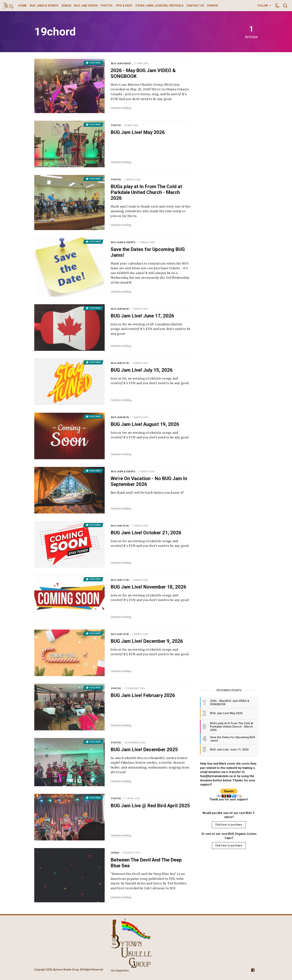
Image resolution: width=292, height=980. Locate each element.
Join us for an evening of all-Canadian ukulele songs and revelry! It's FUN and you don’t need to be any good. (151, 329)
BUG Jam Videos (86, 6)
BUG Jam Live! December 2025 (144, 750)
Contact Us (195, 6)
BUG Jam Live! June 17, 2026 (142, 316)
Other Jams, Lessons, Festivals (159, 6)
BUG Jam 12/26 (120, 634)
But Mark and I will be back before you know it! (147, 493)
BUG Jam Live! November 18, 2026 (148, 587)
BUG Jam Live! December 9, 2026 (147, 641)
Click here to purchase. (229, 825)
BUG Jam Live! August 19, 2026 (145, 424)
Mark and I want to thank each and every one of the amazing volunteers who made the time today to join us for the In (150, 211)
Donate (213, 6)
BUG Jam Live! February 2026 (143, 695)
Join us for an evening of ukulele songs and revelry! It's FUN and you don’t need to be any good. (150, 381)
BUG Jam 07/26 (120, 363)
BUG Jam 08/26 (120, 417)
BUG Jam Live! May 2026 (138, 132)
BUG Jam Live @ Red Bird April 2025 (150, 806)
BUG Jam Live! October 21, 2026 (146, 533)
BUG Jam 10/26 (120, 526)
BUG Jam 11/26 (120, 580)
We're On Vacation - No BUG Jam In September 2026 (149, 481)
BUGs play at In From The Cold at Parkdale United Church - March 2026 (146, 192)
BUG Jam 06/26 (120, 309)
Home (23, 6)
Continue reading (121, 108)
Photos (107, 6)
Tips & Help (124, 6)
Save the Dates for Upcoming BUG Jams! (148, 252)
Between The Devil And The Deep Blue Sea (146, 863)
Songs (66, 6)
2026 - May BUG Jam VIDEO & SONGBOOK (143, 73)
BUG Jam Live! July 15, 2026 (142, 370)
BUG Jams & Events (44, 6)
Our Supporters (120, 970)
